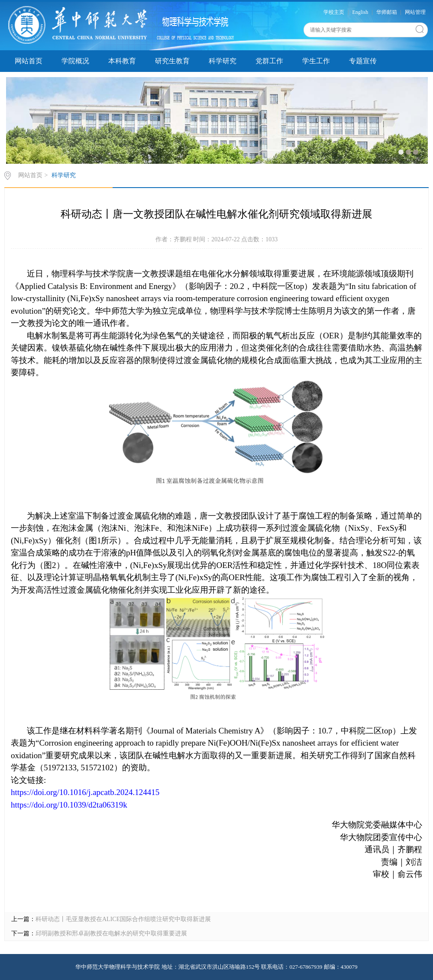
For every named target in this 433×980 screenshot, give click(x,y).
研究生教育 (172, 61)
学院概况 (75, 61)
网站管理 (415, 12)
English (360, 12)
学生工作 (316, 61)
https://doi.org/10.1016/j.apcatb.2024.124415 (85, 792)
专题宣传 (363, 61)
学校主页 (334, 12)
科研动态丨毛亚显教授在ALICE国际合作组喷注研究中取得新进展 (123, 919)
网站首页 (29, 61)
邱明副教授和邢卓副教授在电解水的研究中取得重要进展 (111, 933)
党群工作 (269, 61)
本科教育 (122, 61)
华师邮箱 (387, 12)
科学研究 (223, 61)
